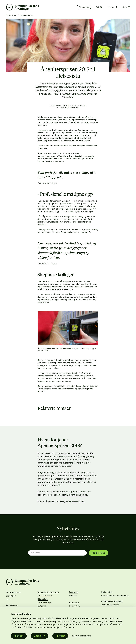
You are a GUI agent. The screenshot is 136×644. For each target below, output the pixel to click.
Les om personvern (82, 636)
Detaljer (38, 636)
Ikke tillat (60, 636)
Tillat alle (19, 636)
